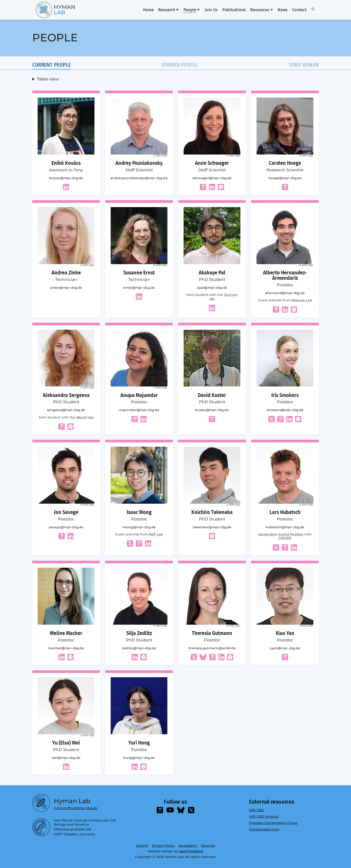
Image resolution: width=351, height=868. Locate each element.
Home (149, 10)
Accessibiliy (188, 846)
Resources (262, 10)
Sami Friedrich (191, 851)
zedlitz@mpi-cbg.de (139, 648)
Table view (48, 78)
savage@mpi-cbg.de (66, 527)
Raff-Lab (156, 534)
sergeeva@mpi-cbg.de (66, 410)
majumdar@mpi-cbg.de (139, 410)
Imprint (142, 846)
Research (169, 10)
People (192, 10)
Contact (299, 10)
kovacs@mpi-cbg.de (66, 178)
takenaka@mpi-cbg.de (212, 527)
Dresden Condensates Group (273, 823)
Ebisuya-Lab (302, 300)
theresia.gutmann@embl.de (212, 648)
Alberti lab (85, 417)
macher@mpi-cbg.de (66, 648)
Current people (51, 65)
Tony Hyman (304, 65)
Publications (234, 10)
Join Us (211, 10)
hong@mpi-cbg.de (139, 758)
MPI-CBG (257, 810)
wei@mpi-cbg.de (66, 758)
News (283, 10)
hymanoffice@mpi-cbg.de (76, 807)
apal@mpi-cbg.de (212, 288)
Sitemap (208, 846)
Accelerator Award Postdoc (281, 534)
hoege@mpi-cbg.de (285, 178)
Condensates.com (264, 829)
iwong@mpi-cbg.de (139, 527)
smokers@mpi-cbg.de (285, 410)
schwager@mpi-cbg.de (212, 178)
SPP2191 (285, 538)
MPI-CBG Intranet (264, 817)
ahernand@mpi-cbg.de (285, 293)
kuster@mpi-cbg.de (212, 410)
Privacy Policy (163, 846)
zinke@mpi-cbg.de (66, 288)
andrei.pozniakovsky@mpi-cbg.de (139, 178)
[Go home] (48, 10)
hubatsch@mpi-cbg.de (285, 527)
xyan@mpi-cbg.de (285, 648)
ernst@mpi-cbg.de (139, 288)
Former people (180, 65)
